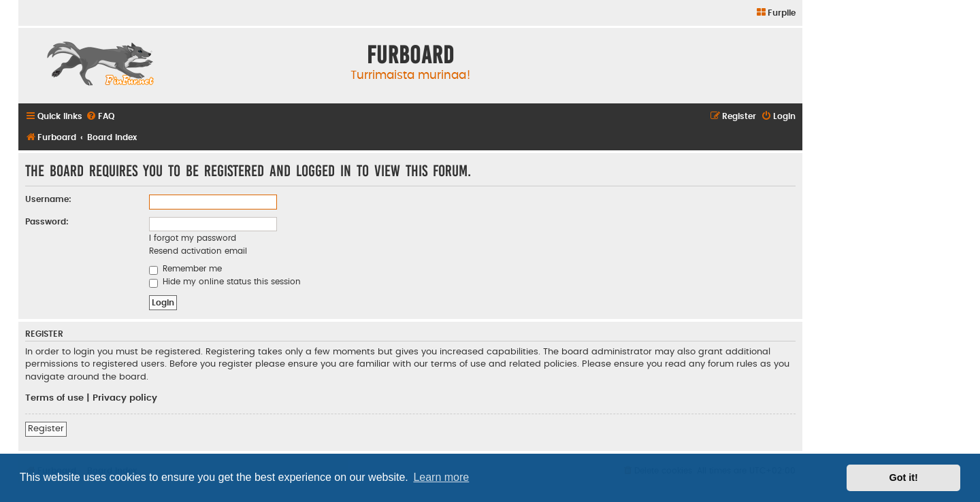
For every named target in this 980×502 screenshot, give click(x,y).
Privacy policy (125, 398)
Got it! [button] (904, 478)
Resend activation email (198, 251)
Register (46, 429)
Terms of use (54, 398)
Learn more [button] (441, 477)
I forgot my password (193, 238)
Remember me (185, 269)
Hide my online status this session (225, 282)
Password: (47, 222)
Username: (48, 199)
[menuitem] (775, 13)
